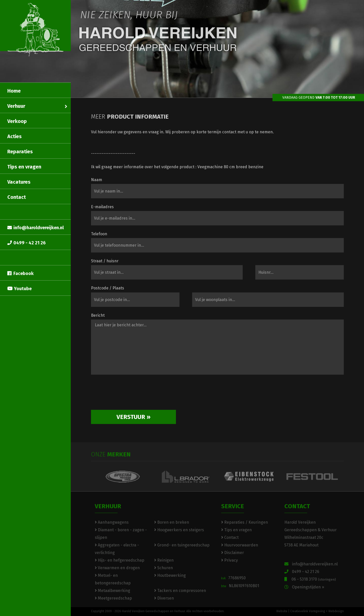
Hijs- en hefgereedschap (120, 560)
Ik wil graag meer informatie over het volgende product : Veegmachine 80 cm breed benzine (177, 167)
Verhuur (37, 106)
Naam (97, 180)
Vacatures (19, 182)
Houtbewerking (170, 575)
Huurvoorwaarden (240, 545)
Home (14, 91)
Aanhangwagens (112, 522)
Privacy (230, 560)
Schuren (164, 568)
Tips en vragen (24, 167)
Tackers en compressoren (180, 591)
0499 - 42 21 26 (27, 243)
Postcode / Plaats (108, 288)
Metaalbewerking (112, 591)
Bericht (98, 315)
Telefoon (99, 234)
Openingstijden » (304, 587)
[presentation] (129, 394)
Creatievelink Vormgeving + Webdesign (317, 611)
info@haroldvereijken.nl (36, 228)
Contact (17, 197)
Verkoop (17, 121)
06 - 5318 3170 (310, 579)
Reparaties (20, 152)
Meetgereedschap (113, 598)
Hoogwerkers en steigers (179, 530)
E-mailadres (102, 207)
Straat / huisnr (105, 261)
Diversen (164, 598)
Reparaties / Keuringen (245, 522)
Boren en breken (172, 522)
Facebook (20, 273)
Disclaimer (233, 553)
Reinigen (164, 560)
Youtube (19, 289)
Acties (15, 136)
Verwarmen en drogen (117, 568)
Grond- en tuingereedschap (182, 545)
